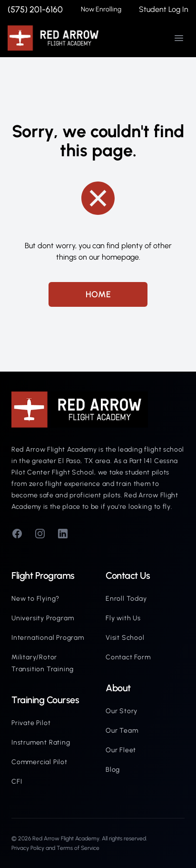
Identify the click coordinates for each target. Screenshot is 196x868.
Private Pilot (31, 723)
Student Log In (164, 9)
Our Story (122, 711)
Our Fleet (121, 750)
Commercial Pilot (39, 762)
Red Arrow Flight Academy (66, 838)
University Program (43, 618)
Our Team (122, 731)
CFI (17, 782)
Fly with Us (123, 618)
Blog (113, 770)
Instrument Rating (41, 742)
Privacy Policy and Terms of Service (55, 848)
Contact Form (128, 657)
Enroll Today (126, 599)
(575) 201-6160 (35, 10)
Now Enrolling (101, 9)
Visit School (125, 638)
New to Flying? (35, 599)
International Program (48, 638)
